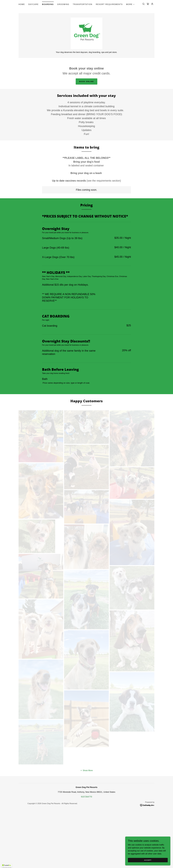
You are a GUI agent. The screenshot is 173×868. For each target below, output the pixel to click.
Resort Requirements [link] (109, 4)
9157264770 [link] (86, 854)
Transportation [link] (83, 4)
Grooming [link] (63, 4)
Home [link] (22, 4)
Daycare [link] (33, 4)
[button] (130, 4)
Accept (148, 860)
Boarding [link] (48, 4)
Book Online (86, 85)
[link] (148, 4)
